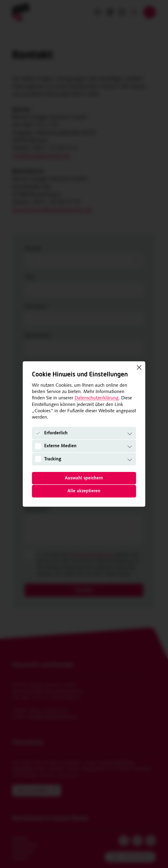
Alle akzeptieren (84, 491)
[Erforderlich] (38, 433)
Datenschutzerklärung (97, 398)
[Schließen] (139, 367)
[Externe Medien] (38, 446)
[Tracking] (38, 459)
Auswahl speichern (84, 478)
